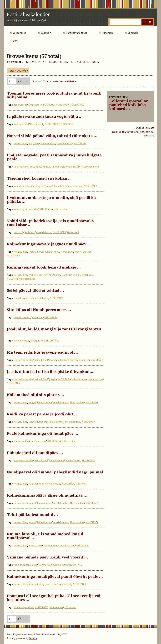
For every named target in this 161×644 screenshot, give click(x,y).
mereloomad (64, 167)
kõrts (40, 252)
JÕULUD (50, 105)
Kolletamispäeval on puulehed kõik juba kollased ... (129, 105)
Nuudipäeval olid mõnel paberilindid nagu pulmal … (55, 474)
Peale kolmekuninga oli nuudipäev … (43, 433)
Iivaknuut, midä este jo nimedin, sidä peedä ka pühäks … (51, 199)
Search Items (59, 62)
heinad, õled (21, 143)
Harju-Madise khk (23, 360)
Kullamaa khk (21, 441)
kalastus (19, 186)
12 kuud (45, 33)
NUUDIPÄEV (62, 105)
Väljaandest (19, 33)
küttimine (36, 167)
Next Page (26, 81)
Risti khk (81, 484)
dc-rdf (122, 132)
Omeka (33, 638)
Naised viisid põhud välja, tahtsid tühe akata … (52, 136)
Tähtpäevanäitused (77, 33)
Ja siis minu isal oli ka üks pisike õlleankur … (50, 371)
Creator (54, 81)
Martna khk (67, 252)
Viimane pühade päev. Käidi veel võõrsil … (47, 557)
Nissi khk (67, 584)
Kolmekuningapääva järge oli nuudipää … (47, 495)
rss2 (152, 135)
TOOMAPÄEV (77, 105)
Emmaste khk (36, 105)
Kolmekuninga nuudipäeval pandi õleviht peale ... (55, 576)
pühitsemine (61, 209)
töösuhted (93, 167)
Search (150, 22)
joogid (32, 252)
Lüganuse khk (69, 275)
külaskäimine (21, 167)
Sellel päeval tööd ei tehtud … (35, 290)
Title (46, 81)
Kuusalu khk (37, 124)
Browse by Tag (36, 62)
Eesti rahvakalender (28, 14)
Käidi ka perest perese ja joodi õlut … (42, 414)
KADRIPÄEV (64, 379)
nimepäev (38, 317)
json (142, 132)
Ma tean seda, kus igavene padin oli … (43, 352)
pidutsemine (28, 279)
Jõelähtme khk (22, 317)
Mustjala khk (38, 341)
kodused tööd (21, 124)
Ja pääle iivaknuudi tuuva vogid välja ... (45, 116)
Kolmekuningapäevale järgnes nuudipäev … (49, 244)
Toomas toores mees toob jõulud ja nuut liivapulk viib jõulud (54, 95)
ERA (15, 41)
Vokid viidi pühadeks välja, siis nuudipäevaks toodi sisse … (50, 223)
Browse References (85, 62)
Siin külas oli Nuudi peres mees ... (39, 310)
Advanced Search (144, 22)
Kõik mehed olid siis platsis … (35, 395)
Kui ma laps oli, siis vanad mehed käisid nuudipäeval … (45, 536)
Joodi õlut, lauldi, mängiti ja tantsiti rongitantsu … (54, 331)
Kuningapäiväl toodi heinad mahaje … (44, 267)
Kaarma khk (35, 545)
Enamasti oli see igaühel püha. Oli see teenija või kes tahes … (54, 598)
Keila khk (30, 232)
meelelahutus (64, 143)
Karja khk (34, 143)
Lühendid (133, 33)
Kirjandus (108, 33)
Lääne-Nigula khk (24, 607)
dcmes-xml (132, 132)
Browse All (15, 62)
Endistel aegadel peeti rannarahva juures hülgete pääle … (54, 157)
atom (115, 132)
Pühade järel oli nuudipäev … (35, 453)
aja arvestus (20, 105)
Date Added (67, 81)
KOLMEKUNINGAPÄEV (41, 275)
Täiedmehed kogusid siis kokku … (39, 178)
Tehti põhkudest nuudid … (32, 514)
